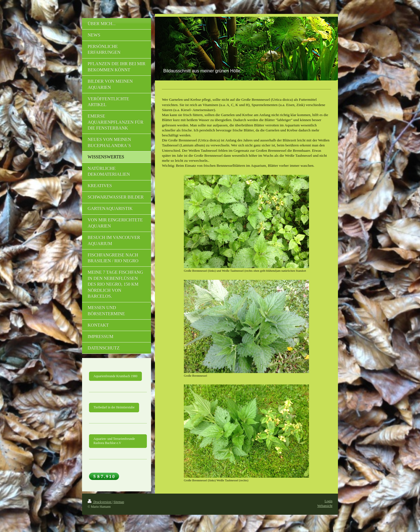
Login (328, 501)
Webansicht (325, 506)
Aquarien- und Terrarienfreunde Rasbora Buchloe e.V (114, 441)
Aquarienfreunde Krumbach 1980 (115, 376)
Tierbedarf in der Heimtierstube (114, 407)
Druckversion (100, 502)
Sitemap (119, 502)
